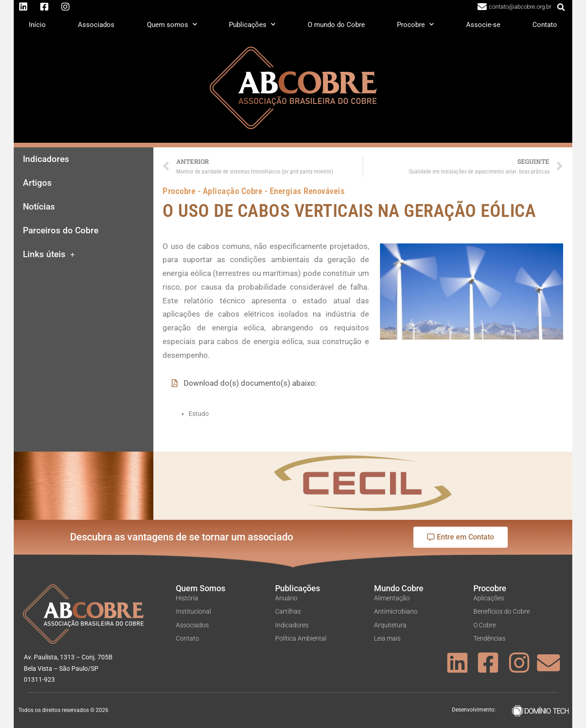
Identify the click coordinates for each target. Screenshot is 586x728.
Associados (96, 25)
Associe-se (483, 25)
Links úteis (49, 255)
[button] (561, 7)
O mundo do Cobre (336, 25)
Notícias (39, 207)
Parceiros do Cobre (61, 231)
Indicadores (46, 159)
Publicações (252, 24)
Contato (545, 25)
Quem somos (172, 24)
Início (37, 25)
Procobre (415, 24)
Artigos (37, 183)
